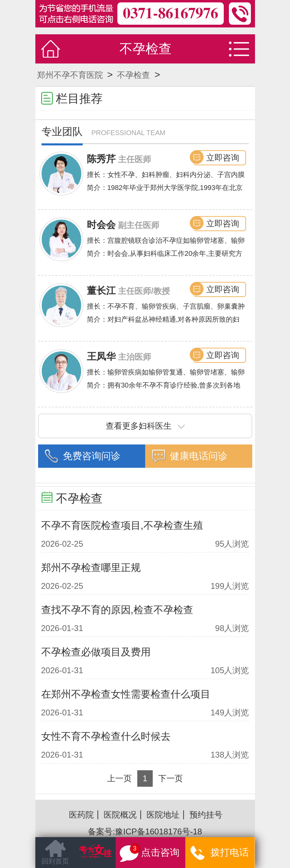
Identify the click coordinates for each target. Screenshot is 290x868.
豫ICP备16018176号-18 (158, 831)
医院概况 (120, 815)
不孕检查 (134, 75)
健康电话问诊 (199, 456)
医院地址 (163, 815)
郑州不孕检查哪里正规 (91, 568)
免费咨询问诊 (92, 456)
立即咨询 (223, 158)
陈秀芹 (101, 159)
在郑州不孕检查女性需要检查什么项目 (126, 694)
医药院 (81, 815)
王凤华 (101, 356)
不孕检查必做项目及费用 (96, 652)
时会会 (101, 225)
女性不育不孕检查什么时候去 (106, 736)
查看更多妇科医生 (145, 426)
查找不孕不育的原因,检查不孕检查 (117, 610)
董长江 (101, 291)
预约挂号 (206, 815)
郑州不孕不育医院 (70, 75)
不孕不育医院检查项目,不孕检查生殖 (122, 525)
